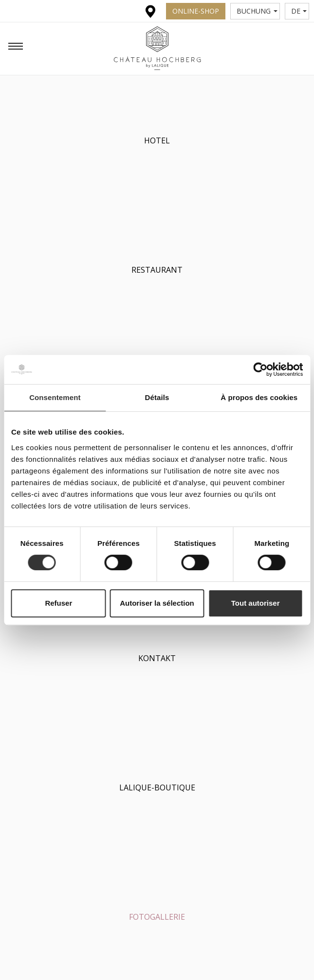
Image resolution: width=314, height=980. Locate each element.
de (299, 11)
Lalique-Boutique (157, 787)
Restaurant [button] (157, 270)
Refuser (58, 603)
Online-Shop (196, 11)
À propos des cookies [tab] (259, 397)
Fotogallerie (157, 917)
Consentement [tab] (55, 397)
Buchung (257, 11)
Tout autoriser (256, 603)
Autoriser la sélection (157, 603)
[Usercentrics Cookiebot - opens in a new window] (260, 369)
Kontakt (157, 658)
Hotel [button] (157, 140)
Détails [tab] (157, 397)
